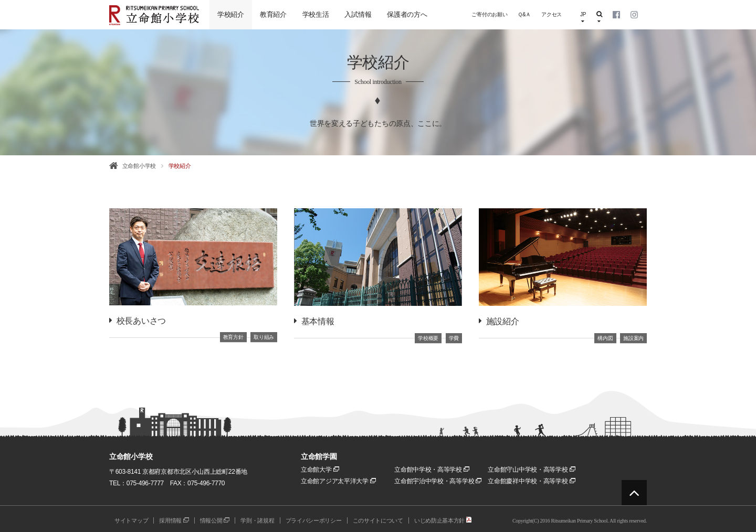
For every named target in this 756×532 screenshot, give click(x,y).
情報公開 (215, 520)
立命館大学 (320, 470)
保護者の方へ (407, 14)
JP (583, 18)
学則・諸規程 (257, 520)
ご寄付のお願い (489, 14)
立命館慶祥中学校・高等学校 (531, 481)
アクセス (552, 14)
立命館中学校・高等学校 (432, 470)
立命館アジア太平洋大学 (338, 481)
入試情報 (358, 14)
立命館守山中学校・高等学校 (531, 470)
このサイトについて (378, 520)
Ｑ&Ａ (524, 14)
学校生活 (316, 14)
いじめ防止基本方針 (443, 520)
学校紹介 (231, 14)
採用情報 (174, 520)
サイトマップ (131, 520)
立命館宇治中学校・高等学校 (438, 481)
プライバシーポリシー (314, 520)
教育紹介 (273, 14)
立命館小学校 (139, 166)
